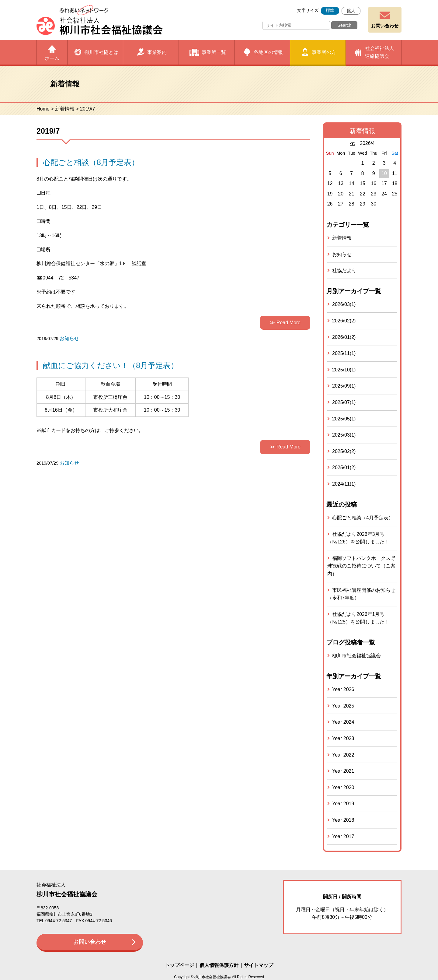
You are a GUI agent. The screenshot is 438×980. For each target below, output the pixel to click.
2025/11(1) (344, 353)
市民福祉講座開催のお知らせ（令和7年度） (361, 594)
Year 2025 (343, 706)
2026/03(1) (344, 304)
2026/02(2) (344, 321)
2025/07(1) (344, 402)
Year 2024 (343, 722)
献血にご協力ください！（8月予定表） (111, 365)
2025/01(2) (344, 467)
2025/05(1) (344, 419)
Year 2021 (343, 771)
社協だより (344, 270)
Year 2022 (343, 755)
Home (43, 109)
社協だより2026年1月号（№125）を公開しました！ (358, 618)
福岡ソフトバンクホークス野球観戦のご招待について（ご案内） (361, 566)
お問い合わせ (385, 26)
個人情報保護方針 (219, 965)
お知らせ (69, 338)
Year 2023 (343, 738)
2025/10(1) (344, 370)
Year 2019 (343, 804)
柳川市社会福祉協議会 (356, 656)
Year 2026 (343, 689)
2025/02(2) (344, 451)
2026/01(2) (344, 337)
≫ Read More (285, 323)
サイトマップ (259, 965)
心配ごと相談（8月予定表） (91, 162)
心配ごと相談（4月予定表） (363, 518)
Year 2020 (343, 787)
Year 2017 (343, 836)
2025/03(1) (344, 435)
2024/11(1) (344, 484)
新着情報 (65, 109)
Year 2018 (343, 820)
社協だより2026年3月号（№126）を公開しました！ (358, 538)
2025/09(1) (344, 386)
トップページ (179, 965)
